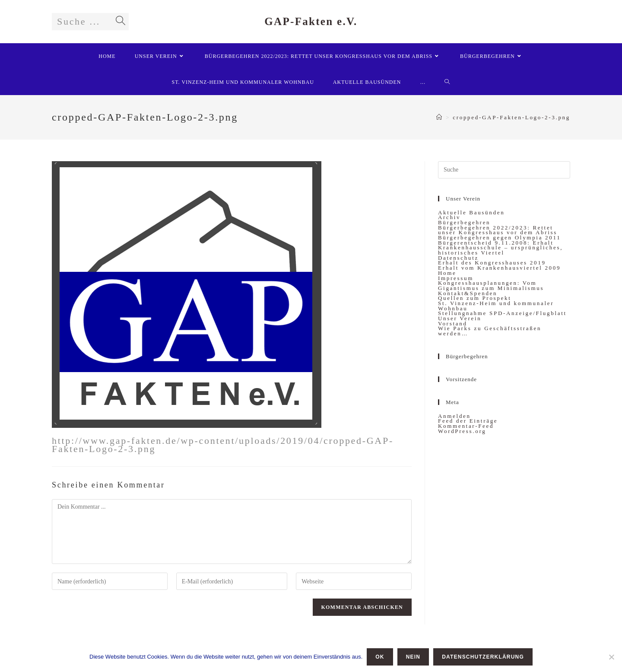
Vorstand (453, 323)
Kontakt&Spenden (468, 293)
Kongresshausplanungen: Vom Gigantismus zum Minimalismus (491, 285)
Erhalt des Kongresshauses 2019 (492, 263)
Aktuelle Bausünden (471, 212)
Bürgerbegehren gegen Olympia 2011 (499, 237)
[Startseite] (440, 117)
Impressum (456, 278)
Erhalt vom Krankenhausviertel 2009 (499, 268)
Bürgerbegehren (464, 222)
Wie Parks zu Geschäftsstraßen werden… (490, 331)
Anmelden (454, 416)
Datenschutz (458, 258)
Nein (413, 657)
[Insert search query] (504, 170)
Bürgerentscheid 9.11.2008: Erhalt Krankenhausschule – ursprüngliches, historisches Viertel (500, 248)
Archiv (449, 217)
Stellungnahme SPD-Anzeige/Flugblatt (502, 313)
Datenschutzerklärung (483, 657)
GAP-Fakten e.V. (311, 21)
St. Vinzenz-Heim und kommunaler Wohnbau (496, 306)
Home (447, 273)
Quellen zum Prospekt (475, 298)
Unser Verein (460, 318)
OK (380, 657)
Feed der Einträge (468, 421)
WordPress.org (462, 431)
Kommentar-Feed (466, 426)
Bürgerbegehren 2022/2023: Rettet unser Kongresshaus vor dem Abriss (498, 230)
